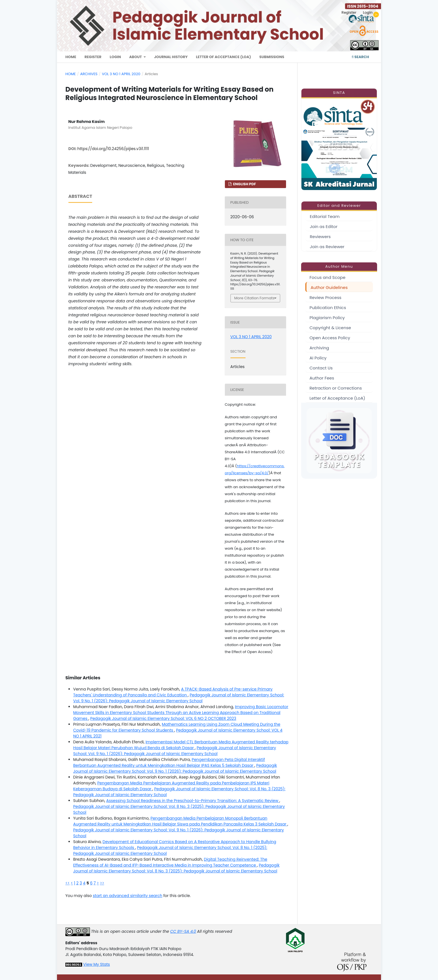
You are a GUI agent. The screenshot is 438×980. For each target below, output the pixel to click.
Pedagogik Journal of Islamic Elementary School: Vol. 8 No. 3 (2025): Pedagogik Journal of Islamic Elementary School (176, 868)
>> (102, 883)
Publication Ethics (328, 308)
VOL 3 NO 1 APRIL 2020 (121, 74)
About (136, 57)
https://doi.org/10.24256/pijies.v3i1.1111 (113, 149)
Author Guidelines (329, 287)
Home (71, 57)
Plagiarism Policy (327, 318)
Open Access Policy (330, 338)
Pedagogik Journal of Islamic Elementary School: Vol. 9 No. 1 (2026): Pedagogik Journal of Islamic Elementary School (179, 698)
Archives (89, 74)
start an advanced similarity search (128, 896)
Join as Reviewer (327, 247)
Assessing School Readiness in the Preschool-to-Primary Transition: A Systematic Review (193, 801)
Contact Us (321, 368)
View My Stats (97, 964)
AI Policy (318, 358)
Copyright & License (330, 328)
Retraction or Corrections (336, 388)
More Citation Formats (254, 298)
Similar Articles (83, 678)
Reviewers (320, 237)
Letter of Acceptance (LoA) (224, 57)
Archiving (319, 348)
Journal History (171, 57)
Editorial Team (325, 216)
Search (360, 57)
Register (93, 57)
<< (68, 883)
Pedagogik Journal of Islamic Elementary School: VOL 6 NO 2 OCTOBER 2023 (163, 718)
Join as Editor (324, 226)
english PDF (244, 184)
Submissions (272, 57)
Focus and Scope (328, 277)
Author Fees (322, 378)
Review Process (325, 297)
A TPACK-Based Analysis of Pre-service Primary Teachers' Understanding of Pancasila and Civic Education (173, 692)
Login (115, 57)
